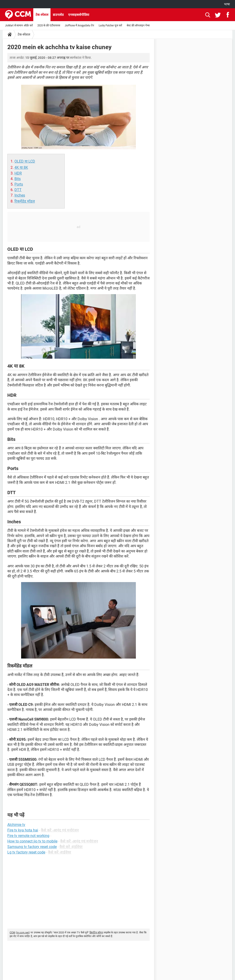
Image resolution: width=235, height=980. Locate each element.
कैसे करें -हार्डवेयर (71, 847)
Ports (19, 184)
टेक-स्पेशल (42, 15)
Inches (20, 195)
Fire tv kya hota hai (23, 830)
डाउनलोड (58, 15)
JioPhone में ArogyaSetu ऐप (79, 25)
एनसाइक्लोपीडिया (79, 15)
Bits (18, 179)
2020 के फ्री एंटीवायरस (49, 25)
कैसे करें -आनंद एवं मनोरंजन (60, 830)
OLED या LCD (25, 161)
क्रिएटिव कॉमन (96, 933)
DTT (18, 190)
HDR (18, 173)
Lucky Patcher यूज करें (110, 25)
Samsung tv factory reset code (32, 847)
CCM (12, 933)
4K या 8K (21, 168)
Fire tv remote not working (28, 836)
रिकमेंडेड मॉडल (25, 201)
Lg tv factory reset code (26, 852)
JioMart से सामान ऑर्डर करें (19, 25)
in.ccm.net (23, 933)
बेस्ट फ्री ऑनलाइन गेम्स (138, 25)
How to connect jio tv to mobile (32, 841)
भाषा (227, 4)
